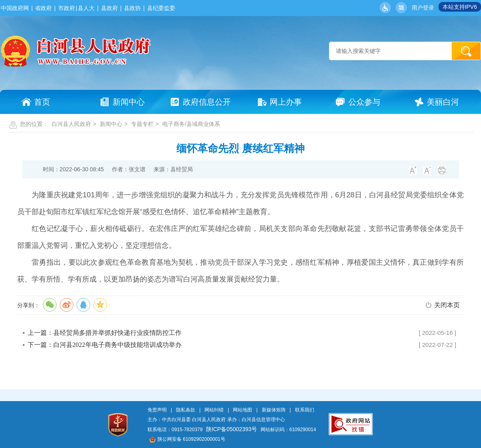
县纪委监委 (161, 8)
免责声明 (157, 410)
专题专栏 (142, 124)
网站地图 (243, 410)
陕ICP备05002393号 (232, 429)
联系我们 (305, 410)
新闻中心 (111, 124)
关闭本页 (447, 305)
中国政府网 (15, 8)
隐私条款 (186, 410)
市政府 (67, 8)
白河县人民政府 (71, 124)
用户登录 (423, 8)
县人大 (86, 8)
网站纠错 (214, 410)
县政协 (132, 8)
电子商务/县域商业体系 (191, 124)
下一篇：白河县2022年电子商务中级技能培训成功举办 (105, 345)
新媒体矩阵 (274, 410)
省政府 (43, 8)
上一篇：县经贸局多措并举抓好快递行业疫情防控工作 (105, 333)
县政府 (109, 8)
